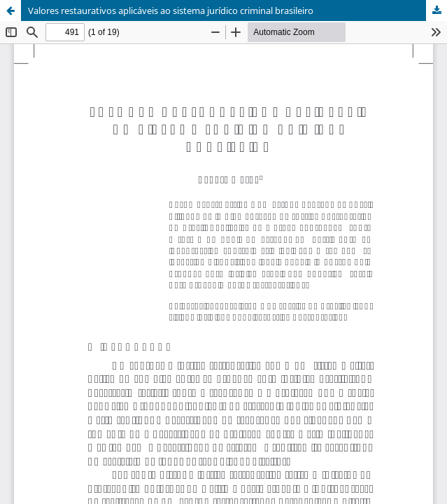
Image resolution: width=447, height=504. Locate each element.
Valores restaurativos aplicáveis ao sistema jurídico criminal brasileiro (171, 10)
